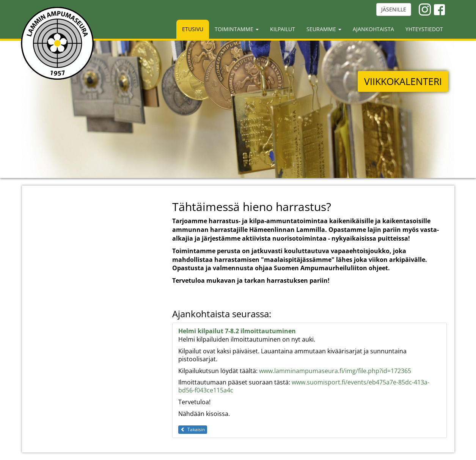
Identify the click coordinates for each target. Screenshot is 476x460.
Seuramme (324, 29)
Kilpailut (283, 29)
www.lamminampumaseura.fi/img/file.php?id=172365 (335, 371)
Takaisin (193, 429)
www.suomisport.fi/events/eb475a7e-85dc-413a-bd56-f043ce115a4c (304, 386)
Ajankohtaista (373, 29)
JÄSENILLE (394, 9)
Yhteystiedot (424, 29)
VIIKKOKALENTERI (403, 81)
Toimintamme (237, 29)
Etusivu (193, 29)
